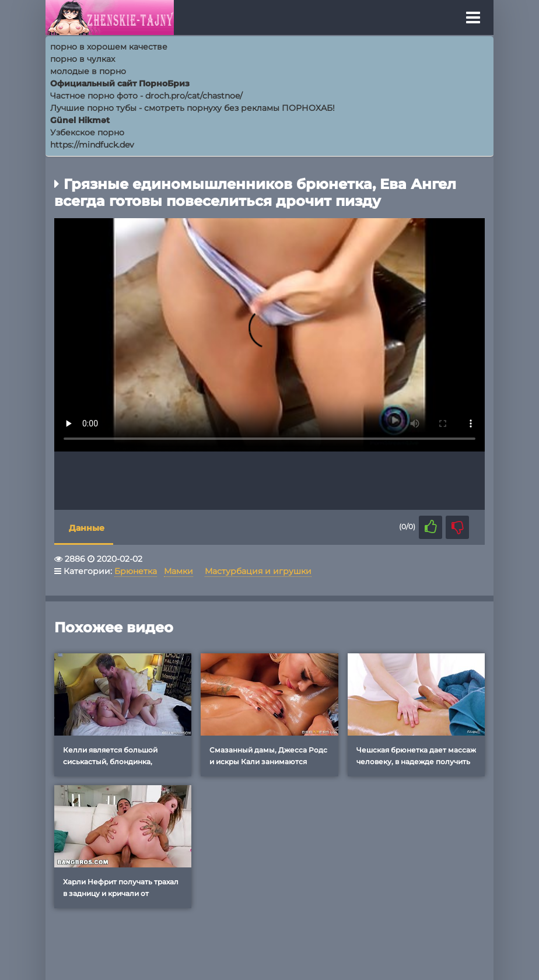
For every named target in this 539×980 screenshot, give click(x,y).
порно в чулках (83, 59)
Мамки (178, 571)
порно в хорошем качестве (109, 47)
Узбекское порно (87, 132)
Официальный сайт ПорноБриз (120, 83)
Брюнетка (136, 571)
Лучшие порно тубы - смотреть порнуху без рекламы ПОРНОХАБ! (192, 108)
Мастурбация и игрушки (258, 571)
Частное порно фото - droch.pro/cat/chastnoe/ (146, 96)
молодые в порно (88, 71)
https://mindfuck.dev (92, 145)
